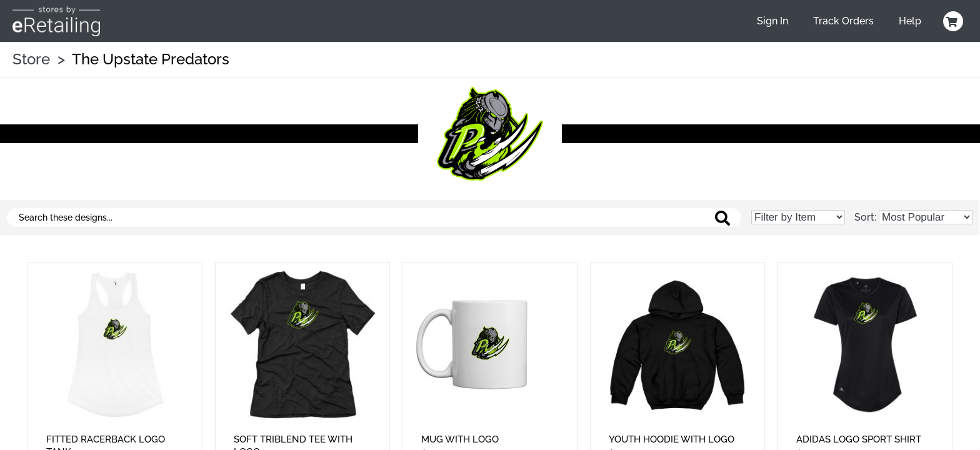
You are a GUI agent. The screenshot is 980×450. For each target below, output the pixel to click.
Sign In (772, 21)
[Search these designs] (374, 217)
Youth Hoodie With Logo (672, 439)
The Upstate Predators (151, 59)
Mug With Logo (460, 439)
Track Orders (843, 21)
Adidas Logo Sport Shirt (859, 439)
